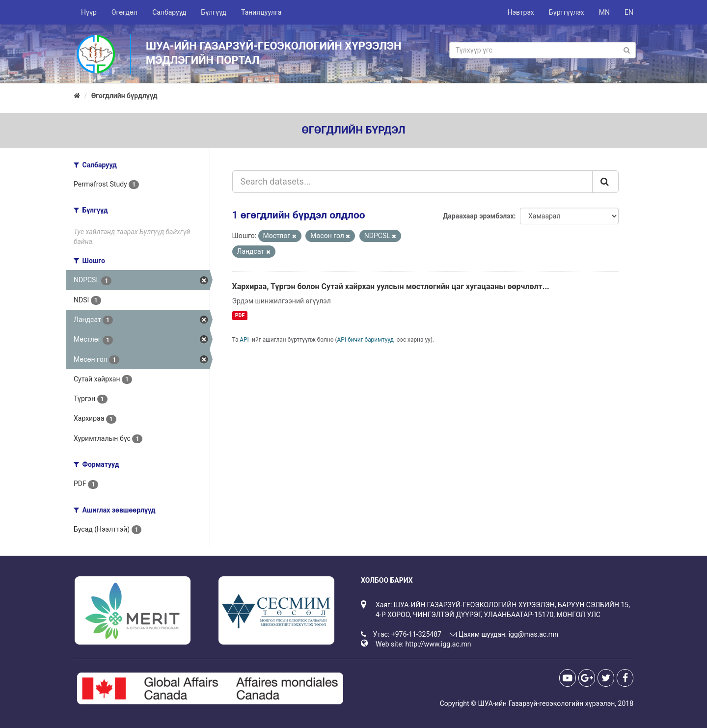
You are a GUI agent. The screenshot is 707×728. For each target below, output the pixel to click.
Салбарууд (169, 12)
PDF (240, 315)
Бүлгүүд (214, 12)
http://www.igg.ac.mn (438, 644)
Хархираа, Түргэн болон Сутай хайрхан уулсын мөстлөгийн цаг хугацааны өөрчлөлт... (391, 286)
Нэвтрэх (520, 12)
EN (629, 12)
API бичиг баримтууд (366, 340)
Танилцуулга (261, 12)
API (244, 340)
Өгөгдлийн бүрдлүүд (124, 96)
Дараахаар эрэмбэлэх (478, 216)
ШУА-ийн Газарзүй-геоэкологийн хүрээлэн (546, 703)
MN (604, 12)
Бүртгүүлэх (567, 12)
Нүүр (89, 12)
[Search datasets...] (413, 182)
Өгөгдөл (124, 12)
